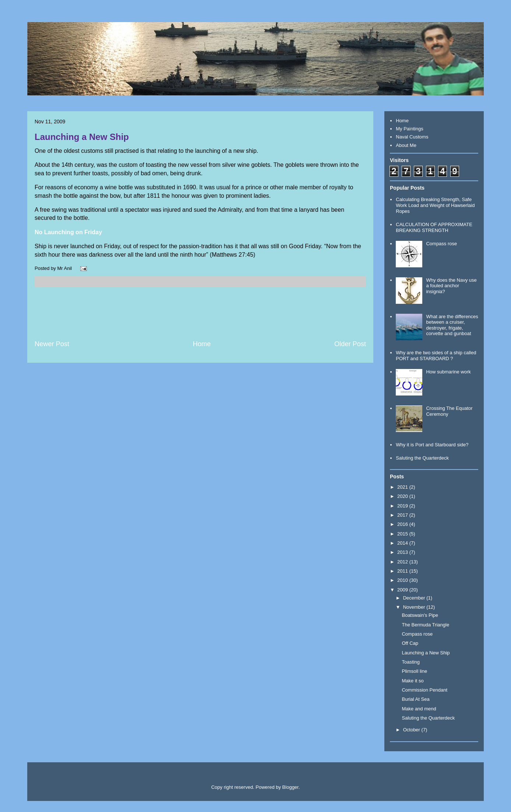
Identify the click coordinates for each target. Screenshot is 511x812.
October (412, 730)
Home (202, 344)
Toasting (410, 662)
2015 (403, 534)
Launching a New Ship (82, 137)
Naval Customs (412, 137)
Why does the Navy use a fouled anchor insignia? (451, 286)
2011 (403, 571)
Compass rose (441, 244)
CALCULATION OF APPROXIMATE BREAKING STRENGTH (434, 227)
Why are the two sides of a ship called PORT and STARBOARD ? (436, 356)
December (415, 598)
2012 (403, 562)
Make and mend (419, 709)
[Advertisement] (200, 313)
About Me (406, 145)
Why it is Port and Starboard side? (432, 445)
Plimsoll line (414, 671)
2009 (403, 590)
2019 (403, 506)
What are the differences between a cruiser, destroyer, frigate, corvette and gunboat (452, 325)
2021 (403, 487)
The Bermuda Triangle (425, 625)
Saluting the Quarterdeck (422, 458)
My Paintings (409, 129)
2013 (403, 552)
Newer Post (52, 344)
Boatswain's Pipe (420, 615)
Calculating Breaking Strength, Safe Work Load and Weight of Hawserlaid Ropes (435, 205)
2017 (403, 515)
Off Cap (410, 643)
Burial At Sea (415, 699)
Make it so (413, 681)
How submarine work (448, 372)
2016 (403, 524)
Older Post (350, 344)
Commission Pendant (424, 690)
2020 (403, 496)
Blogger (290, 787)
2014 (403, 543)
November (415, 607)
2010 (403, 580)
